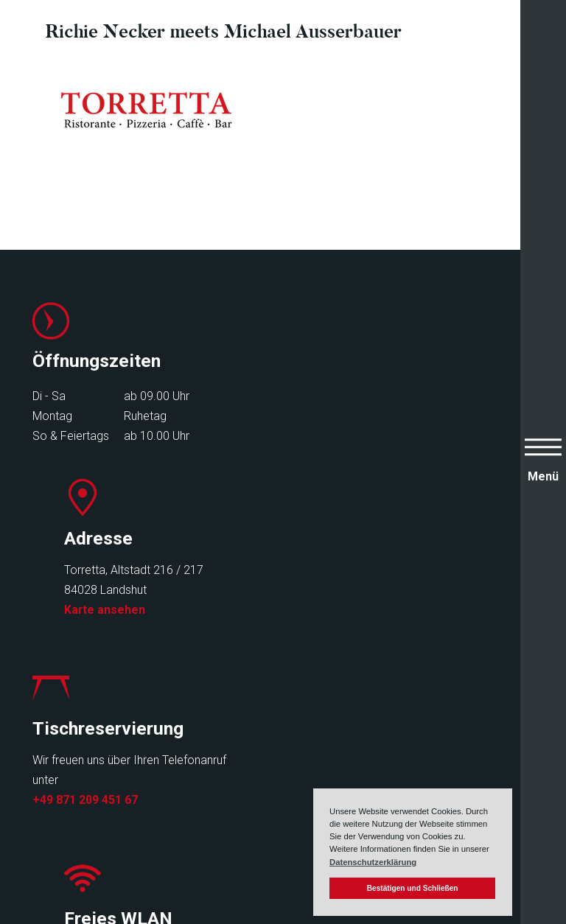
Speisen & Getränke (88, 778)
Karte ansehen (333, 432)
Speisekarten (70, 759)
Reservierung (245, 759)
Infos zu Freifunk (335, 618)
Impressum (379, 759)
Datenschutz (383, 778)
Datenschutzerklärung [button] (373, 862)
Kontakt (230, 798)
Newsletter (239, 778)
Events (52, 798)
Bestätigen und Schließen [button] (413, 888)
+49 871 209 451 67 (85, 623)
